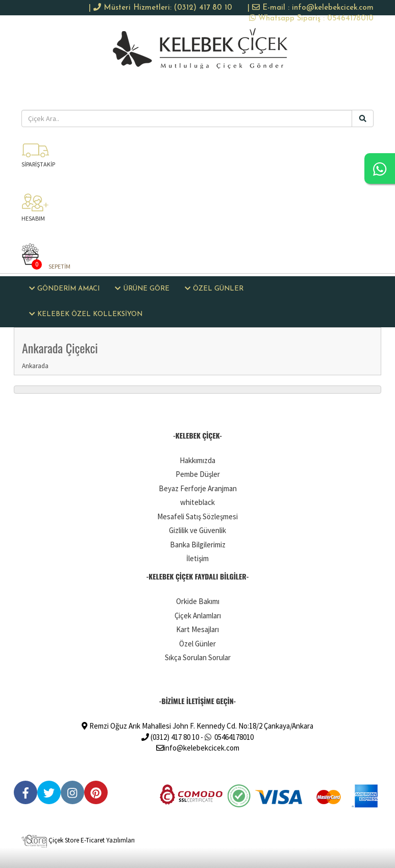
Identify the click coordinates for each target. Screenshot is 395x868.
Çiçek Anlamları (198, 616)
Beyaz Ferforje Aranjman (198, 488)
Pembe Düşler (198, 474)
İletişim (197, 558)
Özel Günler (197, 644)
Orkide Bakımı (198, 601)
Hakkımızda (197, 460)
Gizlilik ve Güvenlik (197, 530)
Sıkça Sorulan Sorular (198, 657)
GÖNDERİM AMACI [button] (64, 288)
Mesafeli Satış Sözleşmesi (197, 516)
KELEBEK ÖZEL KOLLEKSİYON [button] (86, 314)
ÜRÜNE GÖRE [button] (142, 288)
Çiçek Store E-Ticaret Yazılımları (78, 840)
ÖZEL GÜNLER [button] (214, 288)
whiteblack (197, 502)
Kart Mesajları (197, 629)
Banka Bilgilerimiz (198, 545)
